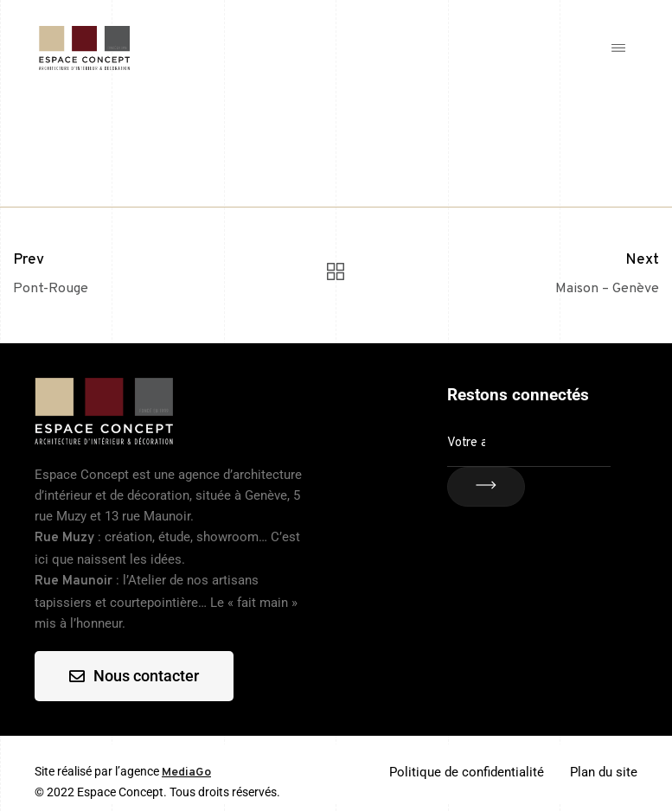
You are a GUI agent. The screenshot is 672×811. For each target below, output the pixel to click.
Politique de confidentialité (467, 772)
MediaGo (186, 773)
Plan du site (604, 772)
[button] (618, 48)
